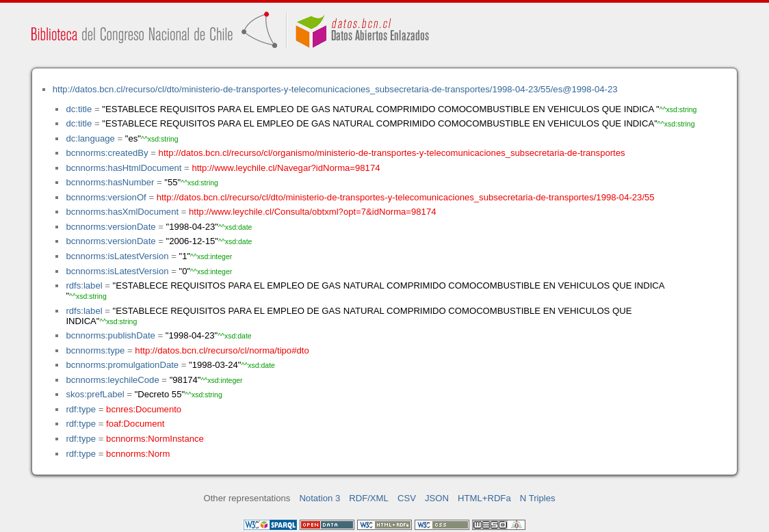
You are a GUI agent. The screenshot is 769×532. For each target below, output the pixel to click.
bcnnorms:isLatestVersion (117, 256)
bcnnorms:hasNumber (110, 182)
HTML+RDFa (484, 498)
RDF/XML (369, 498)
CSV (407, 498)
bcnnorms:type (95, 350)
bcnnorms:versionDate (110, 227)
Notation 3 (320, 498)
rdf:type (81, 409)
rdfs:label (84, 285)
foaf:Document (135, 424)
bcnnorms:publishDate (110, 335)
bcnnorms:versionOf (106, 197)
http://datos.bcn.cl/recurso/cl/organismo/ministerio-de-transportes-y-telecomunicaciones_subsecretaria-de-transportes (392, 153)
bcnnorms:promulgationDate (122, 365)
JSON (437, 498)
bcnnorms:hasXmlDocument (122, 212)
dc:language (90, 138)
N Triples (538, 498)
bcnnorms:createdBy (107, 153)
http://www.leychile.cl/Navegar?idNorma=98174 (286, 168)
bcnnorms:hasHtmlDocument (123, 168)
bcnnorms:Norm (138, 454)
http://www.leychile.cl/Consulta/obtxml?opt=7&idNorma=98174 (312, 212)
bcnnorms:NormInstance (155, 439)
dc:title (79, 109)
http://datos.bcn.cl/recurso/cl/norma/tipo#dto (222, 350)
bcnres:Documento (144, 409)
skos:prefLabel (95, 394)
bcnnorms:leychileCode (112, 380)
